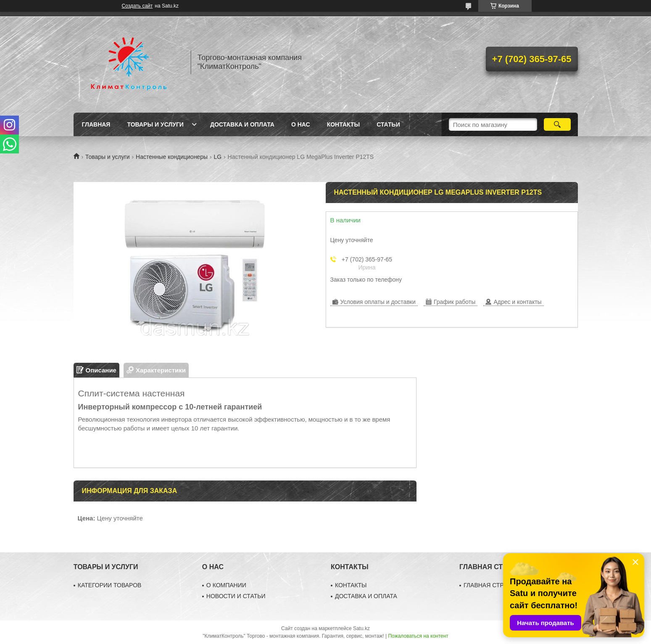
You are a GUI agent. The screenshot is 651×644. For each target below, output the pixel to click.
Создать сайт (137, 6)
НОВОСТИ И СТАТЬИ (236, 596)
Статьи (388, 124)
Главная (96, 124)
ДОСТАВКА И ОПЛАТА (366, 596)
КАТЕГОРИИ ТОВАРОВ (110, 585)
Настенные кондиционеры (172, 157)
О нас (301, 124)
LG (217, 157)
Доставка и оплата (242, 124)
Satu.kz (361, 628)
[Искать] (557, 124)
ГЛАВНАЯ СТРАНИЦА (494, 585)
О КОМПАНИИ (226, 585)
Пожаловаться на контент (418, 636)
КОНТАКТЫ (351, 585)
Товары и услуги (155, 124)
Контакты (343, 124)
